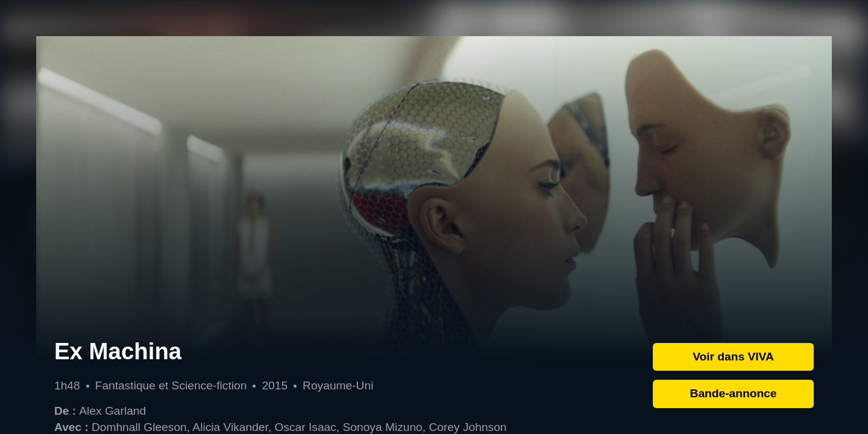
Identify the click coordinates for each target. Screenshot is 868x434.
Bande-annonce (734, 393)
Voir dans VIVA (733, 357)
